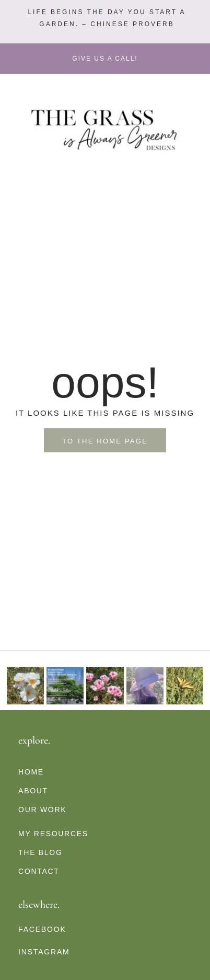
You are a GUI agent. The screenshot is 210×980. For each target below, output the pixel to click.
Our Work (42, 810)
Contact (39, 871)
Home (31, 772)
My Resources (53, 834)
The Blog (40, 852)
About (33, 791)
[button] (106, 18)
